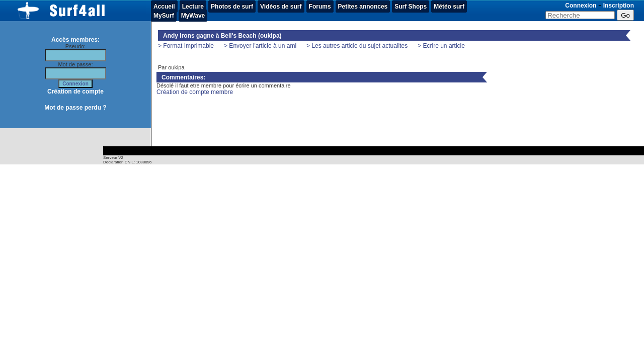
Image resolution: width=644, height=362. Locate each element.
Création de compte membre (195, 92)
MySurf (164, 16)
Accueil (164, 7)
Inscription (619, 6)
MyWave (193, 16)
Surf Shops (411, 7)
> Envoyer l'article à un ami (260, 46)
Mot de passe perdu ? (75, 108)
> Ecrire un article (441, 46)
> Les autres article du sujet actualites (357, 46)
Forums (320, 7)
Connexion (581, 6)
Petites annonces (363, 7)
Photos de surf (232, 7)
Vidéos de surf (281, 7)
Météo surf (449, 7)
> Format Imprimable (186, 46)
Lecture (193, 7)
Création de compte (75, 92)
